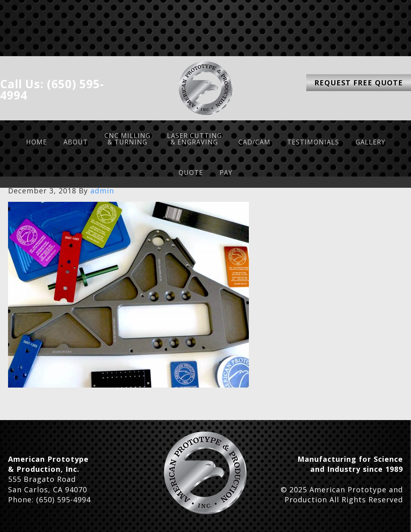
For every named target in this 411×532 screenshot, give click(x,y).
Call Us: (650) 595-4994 (52, 89)
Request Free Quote (359, 83)
